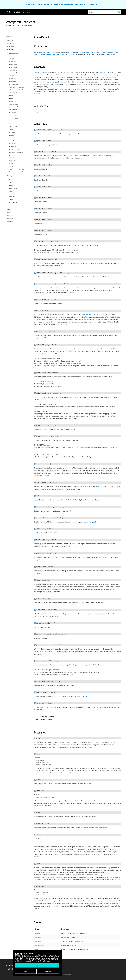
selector (37, 54)
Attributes (10, 49)
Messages (10, 176)
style (11, 164)
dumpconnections (15, 194)
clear (11, 185)
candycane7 (13, 76)
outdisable (13, 202)
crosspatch (45, 52)
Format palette (84, 696)
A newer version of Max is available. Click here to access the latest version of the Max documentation (63, 4)
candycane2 (13, 62)
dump (11, 191)
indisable (13, 197)
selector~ (10, 222)
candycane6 (13, 73)
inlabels (12, 121)
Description (11, 40)
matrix (9, 213)
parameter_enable (15, 149)
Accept (37, 965)
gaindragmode (14, 107)
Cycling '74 (70, 974)
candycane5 (13, 70)
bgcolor (12, 56)
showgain (12, 158)
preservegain (14, 155)
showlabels (13, 161)
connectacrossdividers (17, 87)
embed (11, 98)
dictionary (13, 188)
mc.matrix (62, 89)
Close (26, 971)
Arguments (11, 46)
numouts (12, 138)
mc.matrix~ (86, 52)
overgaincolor (14, 147)
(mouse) (12, 200)
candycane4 (13, 67)
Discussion (10, 43)
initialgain (13, 118)
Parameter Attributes (17, 172)
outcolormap (13, 141)
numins (12, 135)
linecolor (13, 130)
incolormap (13, 115)
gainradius (13, 110)
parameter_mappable (16, 152)
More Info (49, 971)
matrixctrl (10, 219)
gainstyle (13, 113)
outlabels (13, 144)
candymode (13, 82)
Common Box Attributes (17, 169)
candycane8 (13, 79)
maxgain (12, 132)
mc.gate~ (103, 52)
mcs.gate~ (110, 52)
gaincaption (13, 104)
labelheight (13, 124)
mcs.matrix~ (78, 52)
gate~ (9, 210)
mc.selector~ (44, 54)
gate (116, 52)
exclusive (13, 101)
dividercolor (14, 93)
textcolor (13, 166)
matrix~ (10, 216)
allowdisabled (14, 53)
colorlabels (13, 84)
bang (11, 180)
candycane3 (13, 65)
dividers (12, 96)
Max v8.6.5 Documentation (22, 12)
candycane (13, 59)
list (11, 183)
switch (64, 54)
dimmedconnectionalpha (17, 90)
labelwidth (13, 127)
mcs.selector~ (54, 54)
